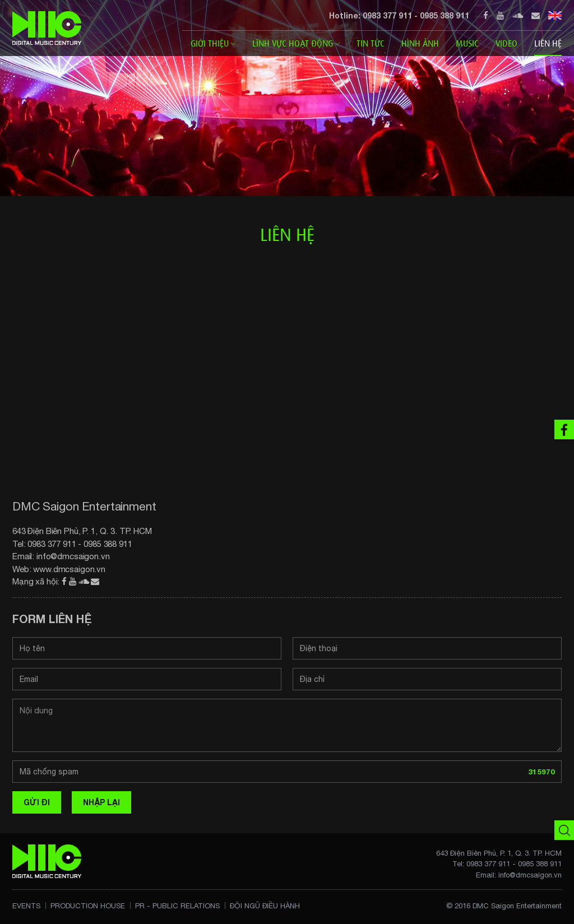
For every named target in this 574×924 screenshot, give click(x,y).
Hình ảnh (420, 43)
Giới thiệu (213, 43)
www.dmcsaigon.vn (69, 569)
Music (467, 43)
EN (555, 15)
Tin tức (371, 43)
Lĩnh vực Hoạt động (296, 43)
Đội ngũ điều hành (265, 906)
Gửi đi (37, 802)
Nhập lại (101, 802)
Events (26, 906)
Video (506, 43)
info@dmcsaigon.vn (73, 556)
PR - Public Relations (177, 906)
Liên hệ (548, 43)
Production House (88, 906)
